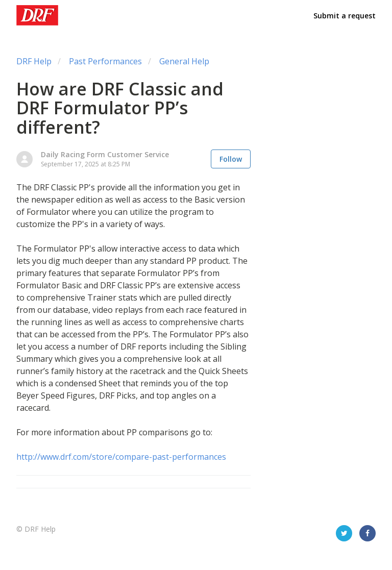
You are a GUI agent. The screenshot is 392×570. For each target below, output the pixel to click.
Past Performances (105, 61)
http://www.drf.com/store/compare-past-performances (121, 457)
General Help (184, 61)
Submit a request (345, 16)
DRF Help (34, 61)
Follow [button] (231, 159)
